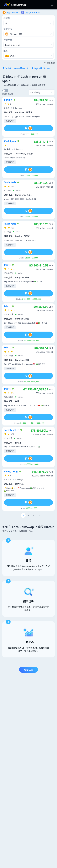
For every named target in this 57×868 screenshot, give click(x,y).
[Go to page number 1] (23, 515)
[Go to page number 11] (40, 515)
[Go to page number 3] (34, 515)
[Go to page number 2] (28, 515)
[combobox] (5, 34)
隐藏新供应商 (8, 94)
